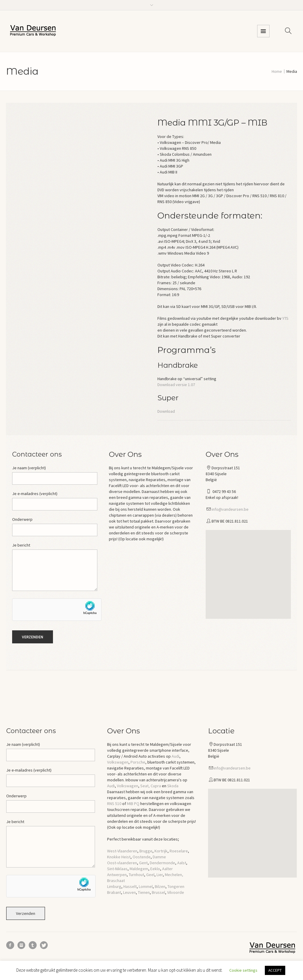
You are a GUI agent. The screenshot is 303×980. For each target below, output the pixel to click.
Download (166, 411)
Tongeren (176, 886)
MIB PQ (133, 804)
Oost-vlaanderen (122, 863)
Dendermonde (162, 863)
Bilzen (160, 886)
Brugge (146, 851)
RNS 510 (114, 804)
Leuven (129, 892)
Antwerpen (117, 875)
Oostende (142, 857)
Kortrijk (161, 851)
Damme (159, 857)
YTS (285, 318)
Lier (160, 875)
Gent (143, 863)
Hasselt (130, 886)
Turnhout (136, 875)
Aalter (167, 869)
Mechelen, (174, 875)
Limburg (114, 886)
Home (277, 71)
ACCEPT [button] (275, 970)
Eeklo (155, 869)
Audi (175, 756)
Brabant (114, 892)
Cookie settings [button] (243, 970)
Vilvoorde (176, 892)
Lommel (146, 886)
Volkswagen (118, 762)
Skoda (173, 786)
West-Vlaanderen (122, 851)
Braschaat (116, 881)
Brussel (158, 892)
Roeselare (179, 851)
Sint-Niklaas (117, 869)
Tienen (144, 892)
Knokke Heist (119, 857)
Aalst (182, 863)
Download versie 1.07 (176, 385)
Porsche (138, 762)
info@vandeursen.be (230, 509)
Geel (150, 875)
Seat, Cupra (151, 786)
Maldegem (139, 869)
